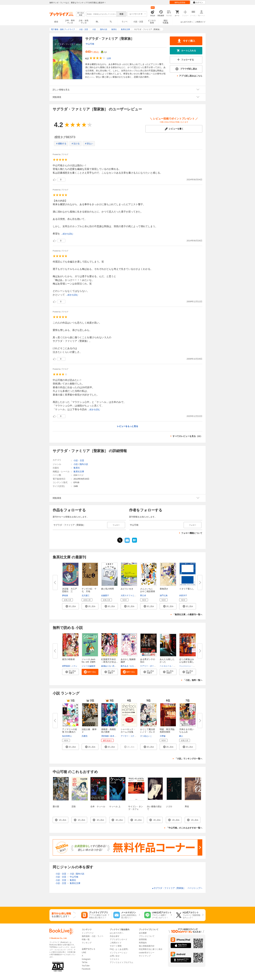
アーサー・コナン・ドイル (132, 736)
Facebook (86, 969)
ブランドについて (147, 936)
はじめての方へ (187, 22)
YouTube (86, 966)
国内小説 (84, 464)
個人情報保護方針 (147, 946)
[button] (70, 606)
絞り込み (81, 14)
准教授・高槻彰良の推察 (109, 731)
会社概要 (143, 933)
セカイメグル (136, 666)
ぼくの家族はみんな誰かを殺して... (187, 662)
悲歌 (74, 806)
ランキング (87, 943)
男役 (187, 806)
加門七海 (164, 596)
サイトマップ (145, 956)
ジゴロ (169, 806)
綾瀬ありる (106, 666)
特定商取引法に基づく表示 (151, 949)
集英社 (77, 468)
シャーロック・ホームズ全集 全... (128, 732)
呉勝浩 (85, 736)
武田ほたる (117, 666)
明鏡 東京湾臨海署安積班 (167, 731)
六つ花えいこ (146, 736)
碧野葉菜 (66, 666)
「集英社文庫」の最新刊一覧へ (188, 614)
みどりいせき (127, 589)
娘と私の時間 (107, 589)
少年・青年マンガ (70, 22)
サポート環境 (116, 946)
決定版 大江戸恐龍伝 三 (70, 590)
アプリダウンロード (119, 939)
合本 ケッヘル (98, 806)
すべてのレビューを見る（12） (187, 436)
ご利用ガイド (200, 22)
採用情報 (143, 939)
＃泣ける (75, 144)
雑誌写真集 (166, 22)
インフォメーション (119, 953)
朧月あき (125, 666)
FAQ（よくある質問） (120, 949)
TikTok (85, 962)
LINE (84, 952)
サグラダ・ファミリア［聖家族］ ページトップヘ (177, 888)
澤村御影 (105, 736)
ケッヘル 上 (115, 806)
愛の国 (56, 806)
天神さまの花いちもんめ (187, 731)
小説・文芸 (138, 22)
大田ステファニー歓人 (130, 596)
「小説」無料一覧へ (193, 680)
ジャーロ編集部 (88, 666)
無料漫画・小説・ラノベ (93, 936)
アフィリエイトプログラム (121, 962)
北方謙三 (86, 596)
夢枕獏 (65, 596)
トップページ (88, 933)
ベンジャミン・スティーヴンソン (194, 666)
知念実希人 (67, 736)
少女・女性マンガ (84, 22)
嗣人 (181, 736)
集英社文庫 (79, 472)
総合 (56, 22)
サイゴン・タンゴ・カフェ (136, 808)
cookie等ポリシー (147, 953)
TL (111, 22)
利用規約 (143, 943)
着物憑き (164, 589)
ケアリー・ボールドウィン (152, 666)
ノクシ (74, 666)
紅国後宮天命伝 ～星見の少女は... (110, 661)
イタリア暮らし (187, 589)
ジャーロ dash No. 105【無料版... (89, 662)
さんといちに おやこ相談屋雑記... (148, 591)
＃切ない (89, 144)
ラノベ (125, 22)
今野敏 (163, 736)
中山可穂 (90, 44)
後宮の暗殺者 (68, 659)
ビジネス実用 (152, 22)
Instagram (86, 959)
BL (97, 22)
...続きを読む (67, 234)
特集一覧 (86, 939)
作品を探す (115, 936)
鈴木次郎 (114, 736)
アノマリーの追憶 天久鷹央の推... (70, 732)
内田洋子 (183, 596)
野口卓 (143, 596)
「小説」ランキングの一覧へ (189, 759)
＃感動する (61, 144)
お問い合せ (115, 956)
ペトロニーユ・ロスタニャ (171, 666)
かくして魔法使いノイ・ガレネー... (148, 732)
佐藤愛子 (105, 596)
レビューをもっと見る (127, 426)
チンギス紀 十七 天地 (89, 590)
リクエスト (115, 959)
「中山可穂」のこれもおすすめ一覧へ (184, 828)
